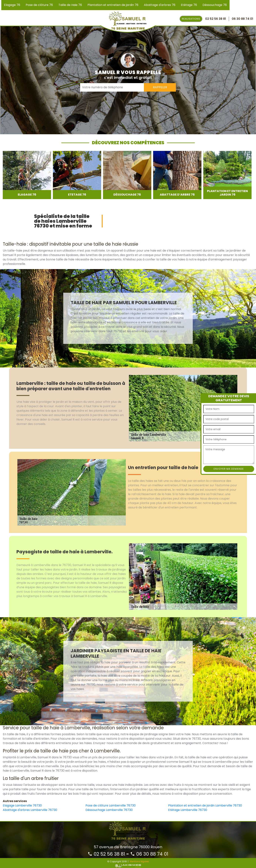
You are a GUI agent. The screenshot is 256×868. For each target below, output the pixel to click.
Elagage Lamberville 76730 (22, 805)
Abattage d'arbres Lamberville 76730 (30, 810)
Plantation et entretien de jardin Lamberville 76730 (205, 805)
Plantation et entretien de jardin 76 (113, 5)
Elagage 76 (12, 5)
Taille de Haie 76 (70, 5)
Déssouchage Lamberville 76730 (109, 810)
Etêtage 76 (189, 5)
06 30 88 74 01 (149, 854)
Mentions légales (139, 861)
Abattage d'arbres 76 (160, 5)
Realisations (191, 19)
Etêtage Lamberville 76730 (188, 810)
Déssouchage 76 (215, 5)
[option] (27, 175)
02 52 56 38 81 (106, 854)
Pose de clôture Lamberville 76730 (111, 805)
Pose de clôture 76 (39, 5)
